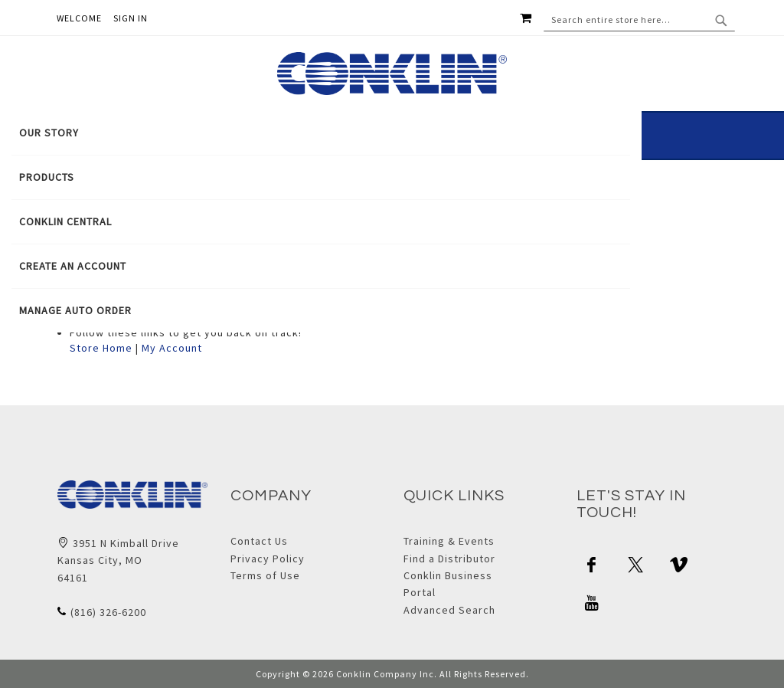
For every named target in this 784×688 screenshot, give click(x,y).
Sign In (131, 18)
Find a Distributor (449, 559)
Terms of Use (265, 575)
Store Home (101, 348)
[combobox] (639, 20)
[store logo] (392, 74)
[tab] (321, 222)
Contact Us (259, 541)
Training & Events (449, 541)
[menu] (321, 222)
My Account (172, 348)
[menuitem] (321, 133)
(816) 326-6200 (108, 612)
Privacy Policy (268, 559)
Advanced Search (449, 610)
